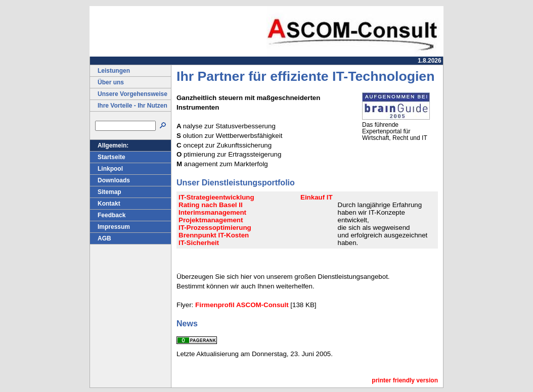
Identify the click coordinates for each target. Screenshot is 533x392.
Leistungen (110, 71)
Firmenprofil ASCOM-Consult (242, 305)
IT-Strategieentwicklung (216, 197)
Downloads (110, 180)
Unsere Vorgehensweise (129, 94)
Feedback (108, 215)
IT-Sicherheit (199, 243)
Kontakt (105, 204)
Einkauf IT (317, 197)
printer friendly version (405, 380)
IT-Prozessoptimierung (215, 228)
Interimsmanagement (212, 212)
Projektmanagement (211, 220)
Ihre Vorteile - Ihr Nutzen (129, 106)
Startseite (108, 157)
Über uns (107, 82)
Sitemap (106, 192)
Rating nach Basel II (211, 205)
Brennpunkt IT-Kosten (214, 235)
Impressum (110, 227)
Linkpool (106, 169)
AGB (101, 238)
